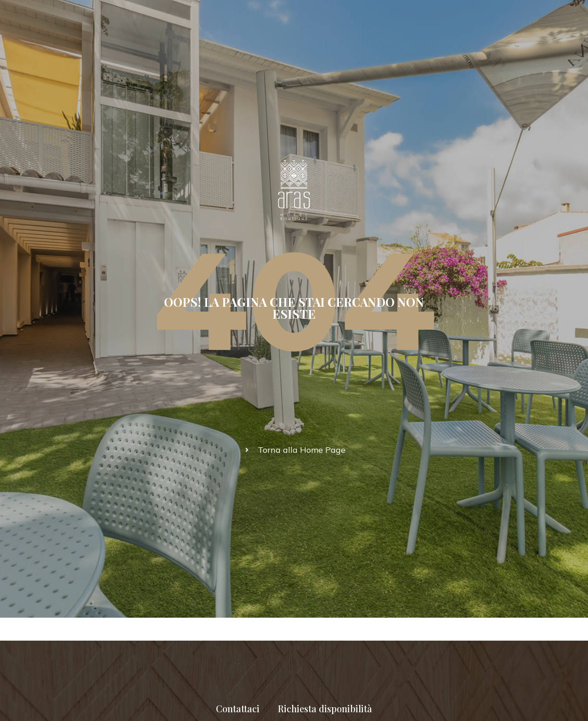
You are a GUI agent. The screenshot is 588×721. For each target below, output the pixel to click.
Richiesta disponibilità (325, 708)
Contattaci (238, 708)
